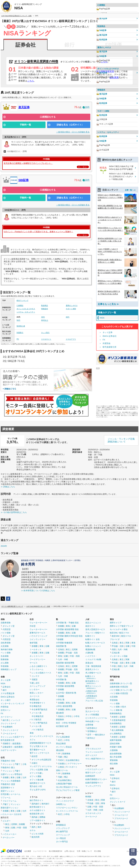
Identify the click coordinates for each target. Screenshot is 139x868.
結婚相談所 (90, 776)
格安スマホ (126, 636)
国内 (34, 827)
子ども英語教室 (63, 737)
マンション (8, 764)
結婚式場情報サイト (94, 783)
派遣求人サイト (92, 669)
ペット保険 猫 (116, 710)
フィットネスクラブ (65, 801)
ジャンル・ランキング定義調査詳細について (121, 440)
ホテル (33, 830)
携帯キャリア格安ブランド (122, 626)
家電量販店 (61, 825)
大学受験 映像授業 (64, 643)
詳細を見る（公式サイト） (70, 125)
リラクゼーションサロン (67, 808)
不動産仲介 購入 (8, 768)
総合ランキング (22, 301)
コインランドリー (37, 639)
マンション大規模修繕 (11, 781)
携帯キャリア (116, 623)
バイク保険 (6, 633)
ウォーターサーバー (38, 623)
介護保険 (114, 750)
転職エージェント (93, 646)
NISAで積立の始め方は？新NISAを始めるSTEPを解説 (121, 168)
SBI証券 (24, 180)
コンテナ (36, 676)
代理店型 (7, 629)
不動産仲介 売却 (8, 761)
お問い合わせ (69, 851)
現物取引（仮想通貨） (12, 743)
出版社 (35, 763)
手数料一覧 (25, 125)
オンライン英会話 (64, 747)
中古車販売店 (36, 706)
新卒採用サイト (92, 682)
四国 (114, 649)
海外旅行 (45, 804)
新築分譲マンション (10, 808)
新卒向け (91, 738)
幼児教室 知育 (62, 726)
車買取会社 (35, 700)
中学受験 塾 (61, 679)
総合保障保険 (116, 754)
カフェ (33, 740)
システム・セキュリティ (26, 312)
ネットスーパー (37, 656)
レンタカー (35, 689)
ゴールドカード (10, 734)
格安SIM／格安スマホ (119, 633)
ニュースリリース (40, 851)
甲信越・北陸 (72, 653)
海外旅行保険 (7, 649)
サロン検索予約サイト (95, 759)
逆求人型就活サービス (95, 629)
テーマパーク (91, 817)
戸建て (17, 764)
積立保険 (114, 764)
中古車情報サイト (37, 703)
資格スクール (62, 770)
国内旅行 (36, 804)
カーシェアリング (37, 686)
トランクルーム (37, 669)
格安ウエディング (93, 773)
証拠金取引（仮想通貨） (13, 747)
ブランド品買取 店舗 (39, 770)
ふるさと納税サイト (38, 666)
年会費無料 (8, 727)
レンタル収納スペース (41, 673)
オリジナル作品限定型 (41, 760)
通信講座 (60, 750)
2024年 (4, 546)
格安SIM (115, 636)
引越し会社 (35, 683)
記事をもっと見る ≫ (108, 304)
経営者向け (92, 728)
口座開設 (20, 306)
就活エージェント (93, 623)
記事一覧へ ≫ (130, 190)
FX (104, 340)
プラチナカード (121, 818)
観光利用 (36, 837)
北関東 (14, 824)
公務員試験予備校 (64, 784)
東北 (7, 824)
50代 (18, 320)
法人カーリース (92, 711)
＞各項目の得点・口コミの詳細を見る (73, 132)
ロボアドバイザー (9, 750)
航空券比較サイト (37, 807)
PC (18, 339)
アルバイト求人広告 (94, 701)
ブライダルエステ (93, 749)
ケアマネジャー (75, 764)
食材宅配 (34, 643)
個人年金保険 (116, 757)
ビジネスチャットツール (96, 718)
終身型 (115, 717)
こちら (31, 81)
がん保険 (5, 663)
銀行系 (6, 720)
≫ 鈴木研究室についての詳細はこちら (38, 591)
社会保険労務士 (73, 760)
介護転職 (89, 653)
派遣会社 (89, 663)
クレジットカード (9, 723)
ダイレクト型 (9, 626)
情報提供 (45, 309)
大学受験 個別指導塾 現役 (67, 629)
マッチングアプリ (93, 786)
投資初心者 (21, 326)
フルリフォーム (10, 801)
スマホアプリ (71, 339)
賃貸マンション (8, 791)
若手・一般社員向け (96, 735)
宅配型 (35, 679)
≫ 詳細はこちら (8, 487)
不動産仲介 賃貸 (8, 784)
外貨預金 (107, 343)
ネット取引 (45, 333)
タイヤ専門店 (62, 842)
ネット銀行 (6, 700)
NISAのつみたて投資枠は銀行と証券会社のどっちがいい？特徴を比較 (121, 176)
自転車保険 (6, 643)
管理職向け (92, 731)
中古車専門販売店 (39, 710)
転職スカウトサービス (95, 643)
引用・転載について (84, 851)
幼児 (60, 740)
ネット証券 (108, 332)
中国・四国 (22, 828)
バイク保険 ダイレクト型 (121, 690)
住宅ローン (6, 710)
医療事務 (66, 754)
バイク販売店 (36, 719)
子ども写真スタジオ (38, 746)
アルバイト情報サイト (95, 633)
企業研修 (89, 725)
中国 (133, 646)
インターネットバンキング (12, 703)
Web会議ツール (92, 721)
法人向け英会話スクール (67, 787)
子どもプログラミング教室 (68, 790)
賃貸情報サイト (8, 788)
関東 (103, 800)
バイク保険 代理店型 (119, 693)
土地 (24, 764)
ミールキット (36, 649)
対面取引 (20, 333)
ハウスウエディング (94, 769)
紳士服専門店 (62, 832)
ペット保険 (6, 653)
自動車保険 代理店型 (119, 687)
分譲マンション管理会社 (12, 774)
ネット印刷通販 (92, 715)
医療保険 (5, 659)
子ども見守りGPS (38, 790)
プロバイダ (115, 639)
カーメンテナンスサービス (41, 736)
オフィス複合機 (37, 780)
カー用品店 (61, 838)
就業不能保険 (116, 740)
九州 (24, 777)
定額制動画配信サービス (40, 743)
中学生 (69, 716)
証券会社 (26, 45)
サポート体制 (71, 309)
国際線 (42, 817)
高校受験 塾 (61, 646)
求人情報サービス (93, 673)
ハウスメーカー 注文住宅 (11, 814)
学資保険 (5, 666)
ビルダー (7, 821)
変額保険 (114, 760)
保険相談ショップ (9, 669)
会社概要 (28, 851)
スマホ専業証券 (8, 693)
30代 (43, 317)
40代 (68, 317)
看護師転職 (90, 649)
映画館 (88, 797)
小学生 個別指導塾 (64, 706)
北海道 (61, 649)
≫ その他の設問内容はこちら (14, 512)
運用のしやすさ (72, 306)
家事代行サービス (37, 633)
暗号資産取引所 (110, 347)
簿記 (66, 757)
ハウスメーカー (10, 834)
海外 (39, 827)
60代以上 (45, 320)
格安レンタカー (37, 693)
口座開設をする (48, 117)
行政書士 (62, 764)
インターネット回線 (119, 656)
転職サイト (90, 636)
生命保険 (5, 656)
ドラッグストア (63, 828)
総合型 (35, 756)
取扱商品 (45, 306)
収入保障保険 (118, 730)
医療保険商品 (116, 713)
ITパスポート (72, 767)
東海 (12, 777)
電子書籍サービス (37, 750)
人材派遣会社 (91, 697)
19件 (86, 107)
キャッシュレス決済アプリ (12, 737)
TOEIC (61, 760)
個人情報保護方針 (56, 851)
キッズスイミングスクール (67, 811)
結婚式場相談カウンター (96, 779)
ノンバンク (15, 720)
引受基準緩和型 (119, 720)
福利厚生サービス (37, 783)
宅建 (60, 757)
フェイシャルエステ (94, 752)
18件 (86, 180)
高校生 (61, 716)
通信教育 (60, 713)
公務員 (61, 767)
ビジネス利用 (37, 834)
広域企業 (116, 653)
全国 (101, 810)
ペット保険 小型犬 (118, 707)
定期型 (123, 717)
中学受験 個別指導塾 (65, 686)
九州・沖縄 (63, 659)
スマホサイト (46, 339)
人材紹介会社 (91, 692)
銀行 (5, 690)
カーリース (35, 696)
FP (59, 754)
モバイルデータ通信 (119, 629)
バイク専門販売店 (39, 723)
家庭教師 (60, 719)
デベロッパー (9, 838)
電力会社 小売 (36, 786)
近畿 (18, 777)
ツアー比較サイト (37, 820)
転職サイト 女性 (93, 639)
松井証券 (102, 40)
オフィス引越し (37, 773)
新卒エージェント (93, 687)
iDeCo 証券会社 (110, 336)
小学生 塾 (60, 700)
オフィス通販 (36, 776)
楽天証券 (24, 107)
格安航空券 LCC (37, 814)
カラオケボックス (93, 813)
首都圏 (6, 777)
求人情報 (97, 851)
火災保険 (5, 646)
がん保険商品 (116, 734)
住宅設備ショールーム (11, 794)
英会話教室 (61, 743)
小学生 (77, 716)
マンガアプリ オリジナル (41, 766)
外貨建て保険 (116, 747)
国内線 (35, 817)
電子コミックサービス (39, 753)
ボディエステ (91, 755)
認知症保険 (115, 743)
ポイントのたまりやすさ (26, 309)
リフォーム (6, 798)
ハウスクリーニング (38, 636)
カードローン (7, 717)
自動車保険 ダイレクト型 (121, 683)
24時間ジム (61, 804)
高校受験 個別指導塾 (65, 663)
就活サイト (90, 626)
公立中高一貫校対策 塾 (66, 693)
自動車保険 (6, 623)
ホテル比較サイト (37, 810)
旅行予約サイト (37, 800)
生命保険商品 (116, 723)
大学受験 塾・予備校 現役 (67, 623)
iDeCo (113, 785)
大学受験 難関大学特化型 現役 (69, 636)
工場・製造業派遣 (93, 666)
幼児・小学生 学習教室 (66, 723)
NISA (3, 683)
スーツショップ (63, 835)
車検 (32, 733)
